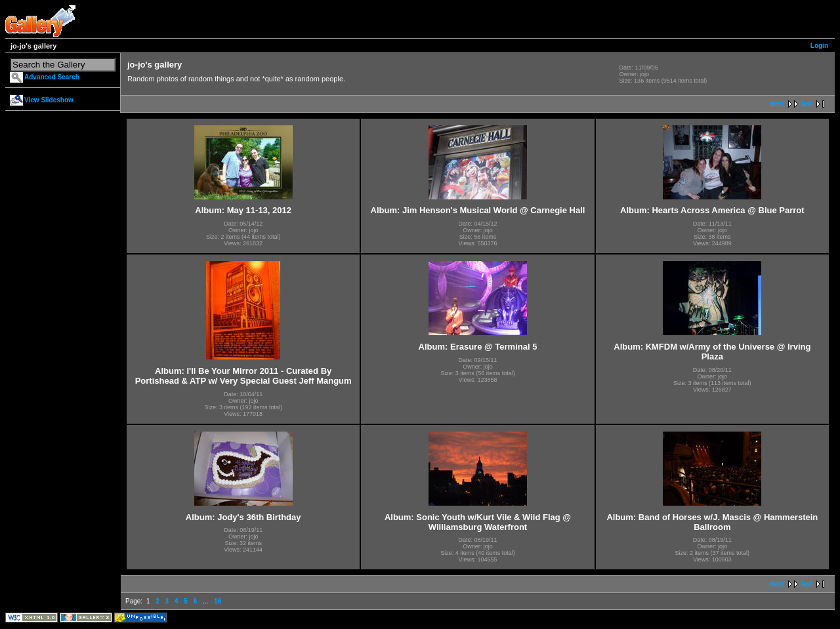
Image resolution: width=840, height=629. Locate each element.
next (777, 104)
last (807, 104)
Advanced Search (52, 77)
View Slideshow (49, 100)
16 (218, 601)
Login (819, 46)
